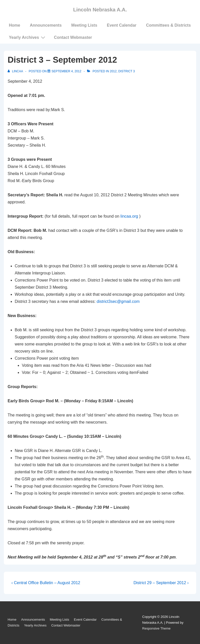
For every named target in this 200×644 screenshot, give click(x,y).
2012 (113, 71)
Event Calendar (122, 25)
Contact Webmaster (73, 37)
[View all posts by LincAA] (16, 71)
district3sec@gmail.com (118, 301)
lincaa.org (129, 216)
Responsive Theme (156, 628)
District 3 (127, 71)
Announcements (46, 25)
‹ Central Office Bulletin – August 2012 (46, 583)
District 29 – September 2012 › (161, 583)
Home (14, 25)
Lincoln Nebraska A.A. (100, 10)
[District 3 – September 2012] (66, 71)
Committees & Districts (169, 25)
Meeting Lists (84, 25)
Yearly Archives (28, 37)
